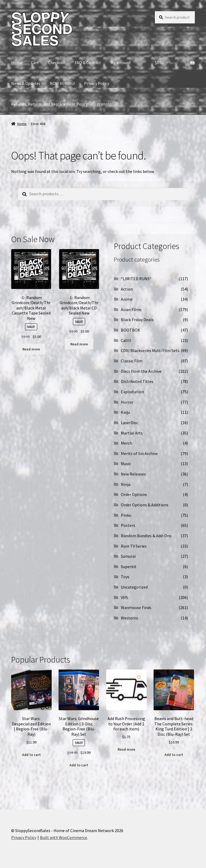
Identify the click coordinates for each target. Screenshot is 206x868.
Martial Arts (132, 433)
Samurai (128, 556)
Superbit (129, 567)
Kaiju (125, 412)
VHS (124, 597)
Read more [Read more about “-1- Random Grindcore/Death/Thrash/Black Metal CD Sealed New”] (79, 344)
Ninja (126, 484)
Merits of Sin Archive (139, 453)
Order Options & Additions (145, 505)
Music (126, 464)
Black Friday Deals (137, 320)
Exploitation (132, 392)
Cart (35, 63)
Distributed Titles (137, 381)
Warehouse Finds (136, 607)
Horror (127, 402)
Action (127, 289)
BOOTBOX (130, 330)
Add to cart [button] (31, 755)
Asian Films (131, 309)
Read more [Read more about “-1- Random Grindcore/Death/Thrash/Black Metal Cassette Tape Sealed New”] (31, 349)
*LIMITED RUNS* (136, 279)
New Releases (133, 474)
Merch (126, 443)
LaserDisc (129, 423)
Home (17, 63)
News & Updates (26, 83)
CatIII (126, 340)
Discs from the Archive (141, 371)
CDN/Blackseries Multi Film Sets (150, 350)
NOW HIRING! (62, 83)
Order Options (134, 494)
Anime (127, 299)
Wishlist (104, 104)
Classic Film (132, 361)
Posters (128, 525)
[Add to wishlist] (43, 257)
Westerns (129, 618)
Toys (125, 577)
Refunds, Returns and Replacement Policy (49, 104)
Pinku (126, 515)
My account (121, 63)
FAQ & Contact (88, 63)
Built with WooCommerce (63, 837)
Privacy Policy (97, 83)
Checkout (57, 63)
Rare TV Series (134, 546)
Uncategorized (134, 587)
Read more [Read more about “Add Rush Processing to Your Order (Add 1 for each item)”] (126, 749)
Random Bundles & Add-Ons (146, 536)
